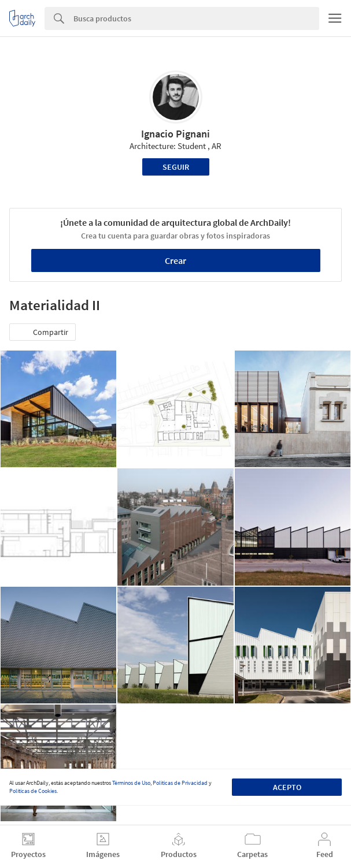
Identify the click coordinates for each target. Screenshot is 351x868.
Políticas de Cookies (33, 791)
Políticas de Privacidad (180, 783)
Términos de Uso (131, 783)
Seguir (176, 167)
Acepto (287, 787)
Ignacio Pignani (175, 134)
